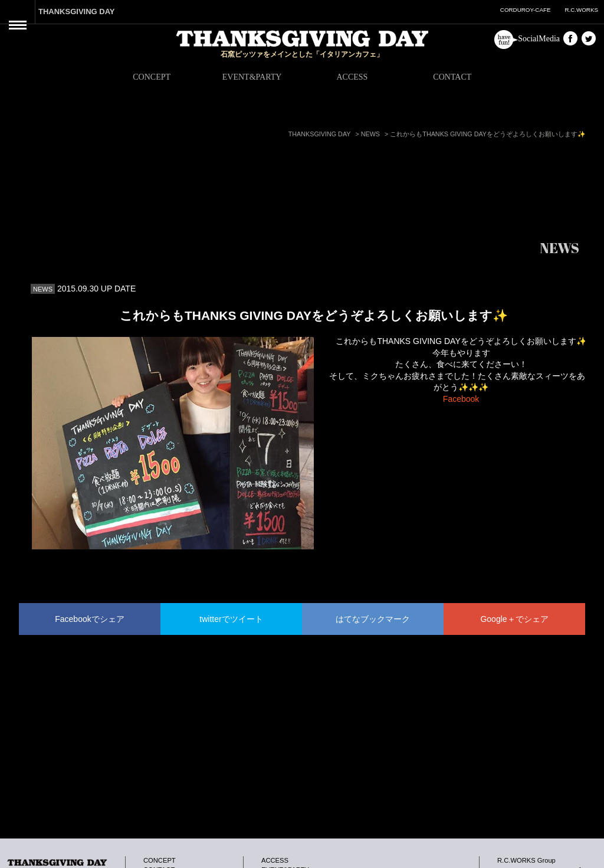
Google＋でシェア (514, 619)
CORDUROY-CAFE (526, 10)
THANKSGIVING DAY (77, 12)
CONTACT (452, 77)
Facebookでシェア (89, 619)
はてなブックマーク (373, 619)
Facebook (461, 399)
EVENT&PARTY (252, 77)
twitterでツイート (231, 619)
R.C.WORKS (581, 10)
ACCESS (352, 77)
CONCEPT (152, 77)
